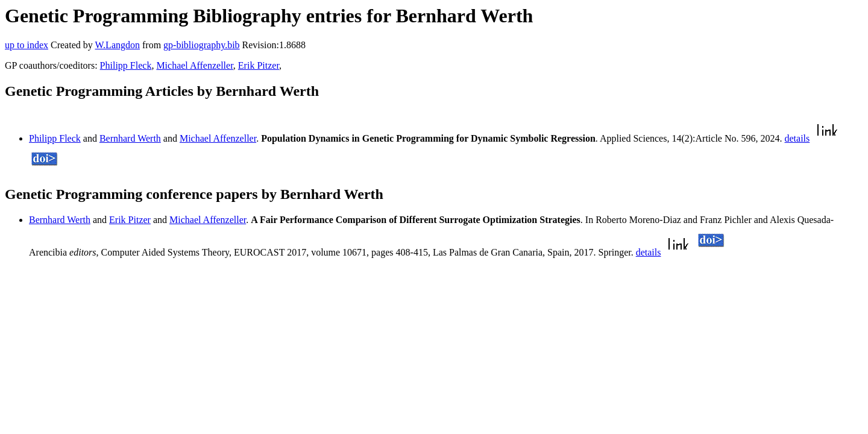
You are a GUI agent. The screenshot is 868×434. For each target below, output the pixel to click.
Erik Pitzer (259, 65)
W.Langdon (117, 45)
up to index (27, 45)
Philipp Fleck (126, 65)
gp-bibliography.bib (202, 45)
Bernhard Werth (130, 138)
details (797, 138)
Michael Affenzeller (194, 65)
